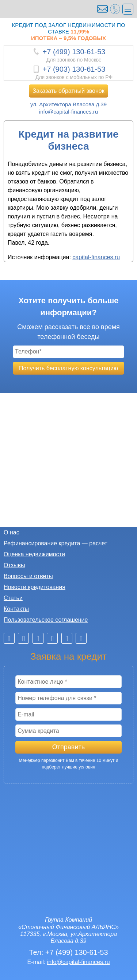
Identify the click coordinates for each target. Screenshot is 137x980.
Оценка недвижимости (34, 554)
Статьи (13, 598)
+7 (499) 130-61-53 (74, 52)
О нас (12, 532)
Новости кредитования (35, 587)
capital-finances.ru (96, 257)
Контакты (16, 609)
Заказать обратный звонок (68, 91)
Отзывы (14, 565)
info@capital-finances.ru (68, 112)
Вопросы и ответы (28, 576)
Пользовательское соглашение (46, 620)
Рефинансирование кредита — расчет (56, 543)
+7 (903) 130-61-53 (74, 69)
